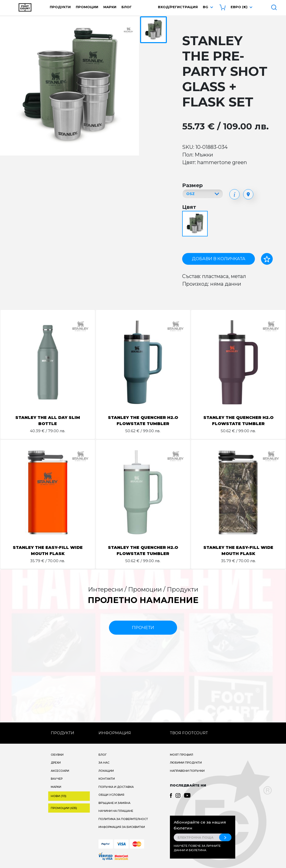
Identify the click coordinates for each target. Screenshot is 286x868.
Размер (192, 185)
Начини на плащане (116, 811)
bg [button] (206, 7)
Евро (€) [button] (239, 7)
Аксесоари (60, 771)
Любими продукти (186, 763)
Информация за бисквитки (122, 827)
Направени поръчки (187, 771)
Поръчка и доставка (116, 787)
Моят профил (182, 755)
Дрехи (56, 763)
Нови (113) (59, 796)
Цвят (189, 207)
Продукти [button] (60, 7)
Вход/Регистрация (178, 7)
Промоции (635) (64, 808)
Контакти (107, 779)
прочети (143, 628)
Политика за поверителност (123, 819)
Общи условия (111, 795)
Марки (110, 7)
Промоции (87, 7)
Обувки (57, 755)
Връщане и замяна (114, 803)
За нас (104, 763)
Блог (127, 7)
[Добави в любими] (267, 259)
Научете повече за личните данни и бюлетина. (197, 848)
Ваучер (57, 779)
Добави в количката (219, 259)
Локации (106, 771)
